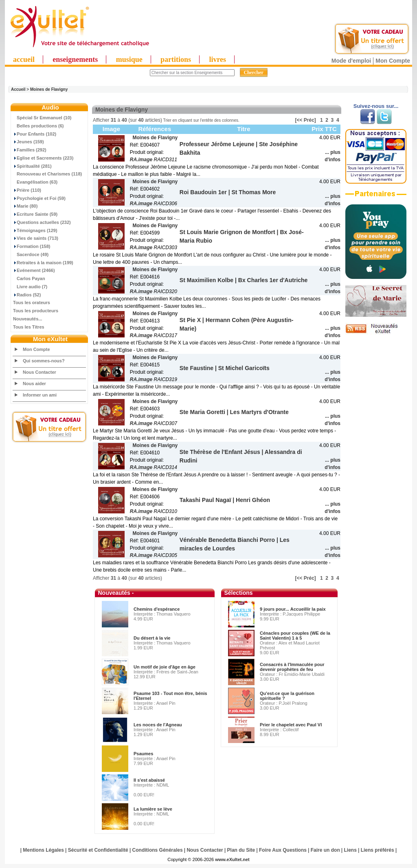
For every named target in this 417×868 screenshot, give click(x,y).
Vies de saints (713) (36, 238)
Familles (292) (30, 150)
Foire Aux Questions (283, 850)
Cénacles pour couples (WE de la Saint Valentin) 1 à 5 (295, 636)
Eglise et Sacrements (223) (43, 158)
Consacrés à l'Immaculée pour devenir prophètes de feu (292, 667)
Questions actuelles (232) (42, 222)
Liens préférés (377, 850)
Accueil (18, 89)
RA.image (141, 160)
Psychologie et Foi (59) (39, 198)
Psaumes (143, 754)
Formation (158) (32, 246)
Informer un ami (40, 395)
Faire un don (325, 850)
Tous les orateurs (32, 302)
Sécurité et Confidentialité (98, 850)
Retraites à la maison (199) (43, 263)
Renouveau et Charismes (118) (47, 174)
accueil (24, 59)
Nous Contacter (40, 372)
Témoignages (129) (35, 230)
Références (155, 129)
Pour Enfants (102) (35, 134)
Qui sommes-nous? (44, 361)
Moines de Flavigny (49, 89)
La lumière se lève (153, 809)
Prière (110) (27, 190)
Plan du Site (241, 850)
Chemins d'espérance (157, 609)
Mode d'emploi (351, 61)
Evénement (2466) (34, 270)
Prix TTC (324, 129)
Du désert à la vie (152, 638)
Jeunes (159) (29, 142)
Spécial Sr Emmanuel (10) (42, 118)
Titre (244, 129)
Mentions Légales (43, 850)
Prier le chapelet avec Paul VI (291, 725)
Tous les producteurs (36, 311)
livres (217, 59)
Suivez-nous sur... (376, 106)
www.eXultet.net (232, 859)
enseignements (75, 59)
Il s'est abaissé (149, 780)
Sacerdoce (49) (31, 254)
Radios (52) (27, 295)
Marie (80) (25, 206)
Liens (350, 850)
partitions (176, 59)
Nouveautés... (28, 319)
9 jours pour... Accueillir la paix (293, 609)
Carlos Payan (29, 278)
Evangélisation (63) (35, 182)
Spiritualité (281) (32, 166)
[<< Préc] (306, 120)
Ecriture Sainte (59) (35, 214)
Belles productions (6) (38, 126)
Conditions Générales (158, 850)
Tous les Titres (29, 327)
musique (129, 59)
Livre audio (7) (30, 287)
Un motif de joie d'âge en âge (165, 667)
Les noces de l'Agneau (158, 725)
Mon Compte (393, 61)
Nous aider (34, 384)
